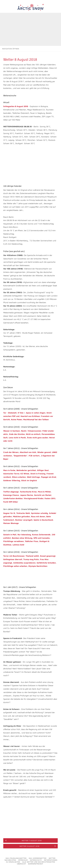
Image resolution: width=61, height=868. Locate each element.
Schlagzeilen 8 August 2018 (16, 106)
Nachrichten (10, 860)
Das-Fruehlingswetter (16, 858)
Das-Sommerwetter (38, 858)
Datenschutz (36, 860)
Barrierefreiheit (36, 864)
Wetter (52, 858)
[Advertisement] (30, 29)
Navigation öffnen (11, 49)
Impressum (23, 860)
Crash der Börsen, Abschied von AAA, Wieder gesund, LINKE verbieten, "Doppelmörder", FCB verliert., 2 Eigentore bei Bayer (30, 456)
